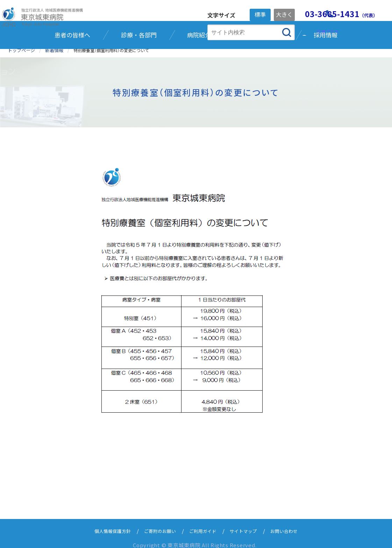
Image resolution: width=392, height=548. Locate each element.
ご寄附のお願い (156, 524)
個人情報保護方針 (104, 524)
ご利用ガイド (204, 524)
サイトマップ (249, 524)
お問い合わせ (293, 524)
